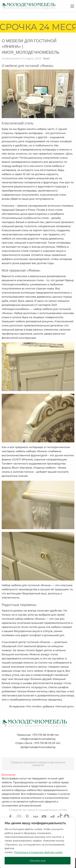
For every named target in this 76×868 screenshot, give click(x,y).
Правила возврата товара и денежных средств (38, 764)
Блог (47, 58)
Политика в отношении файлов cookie (38, 852)
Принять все (38, 861)
